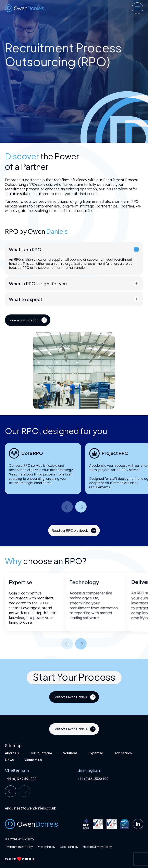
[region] (74, 202)
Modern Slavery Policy (97, 847)
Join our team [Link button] (41, 753)
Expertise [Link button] (96, 753)
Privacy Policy (46, 847)
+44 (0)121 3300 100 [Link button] (93, 779)
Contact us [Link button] (33, 760)
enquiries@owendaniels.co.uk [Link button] (30, 808)
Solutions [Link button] (70, 753)
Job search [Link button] (123, 753)
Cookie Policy (69, 847)
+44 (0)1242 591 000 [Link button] (21, 779)
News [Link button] (9, 760)
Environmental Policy (19, 847)
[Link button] (24, 320)
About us (12, 753)
